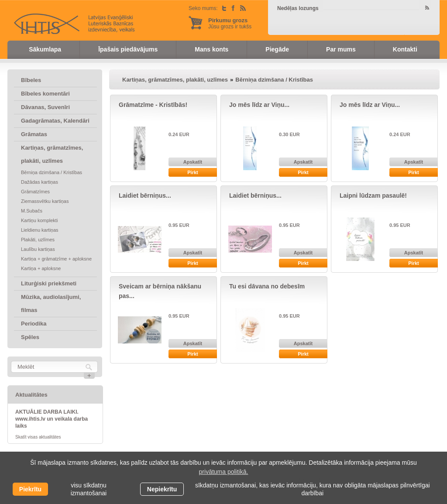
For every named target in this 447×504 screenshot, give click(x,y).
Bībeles (31, 80)
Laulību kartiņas (38, 249)
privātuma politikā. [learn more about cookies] (224, 472)
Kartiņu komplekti (39, 220)
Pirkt (193, 172)
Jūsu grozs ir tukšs (230, 23)
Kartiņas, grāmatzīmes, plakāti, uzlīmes (52, 154)
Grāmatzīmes (35, 192)
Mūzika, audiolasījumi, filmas (51, 303)
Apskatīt (193, 162)
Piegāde (277, 49)
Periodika (34, 324)
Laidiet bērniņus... (145, 195)
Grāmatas (34, 134)
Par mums (341, 49)
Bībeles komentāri (45, 94)
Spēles (30, 337)
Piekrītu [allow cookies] (30, 489)
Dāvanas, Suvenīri (45, 107)
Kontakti (405, 49)
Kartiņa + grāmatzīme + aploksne (56, 259)
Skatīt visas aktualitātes (38, 437)
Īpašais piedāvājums (128, 49)
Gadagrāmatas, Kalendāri (55, 121)
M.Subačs (32, 211)
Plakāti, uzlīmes (38, 240)
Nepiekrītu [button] (162, 489)
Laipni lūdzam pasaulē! (373, 195)
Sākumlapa (45, 49)
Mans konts (211, 49)
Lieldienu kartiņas (40, 230)
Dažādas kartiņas (40, 182)
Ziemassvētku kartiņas (45, 201)
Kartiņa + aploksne (41, 268)
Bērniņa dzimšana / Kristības (52, 172)
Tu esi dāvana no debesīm (267, 286)
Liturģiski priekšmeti (49, 283)
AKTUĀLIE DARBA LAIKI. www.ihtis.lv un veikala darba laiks (52, 419)
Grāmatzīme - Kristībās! (153, 105)
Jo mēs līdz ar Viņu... (259, 105)
